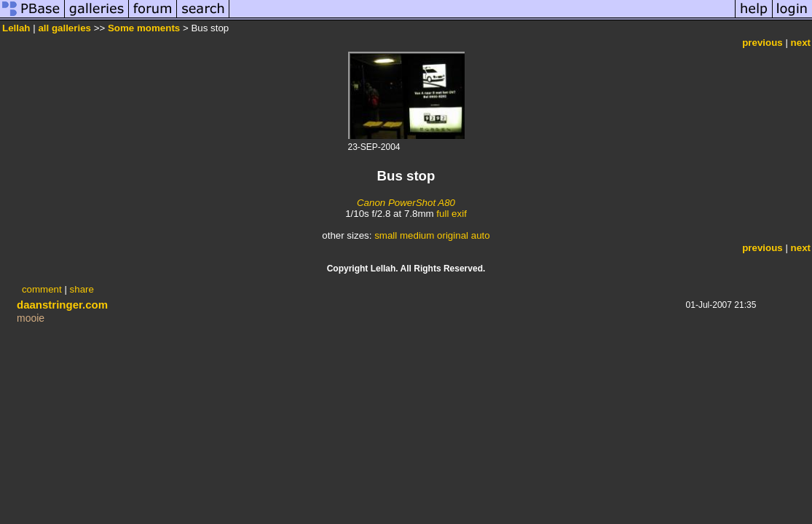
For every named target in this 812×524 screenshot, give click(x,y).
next (801, 43)
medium (417, 235)
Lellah (16, 28)
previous (762, 43)
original (453, 235)
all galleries (64, 28)
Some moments (144, 28)
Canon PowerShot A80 (406, 203)
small (386, 235)
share (82, 289)
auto (481, 235)
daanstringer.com (62, 305)
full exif (451, 214)
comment (42, 289)
